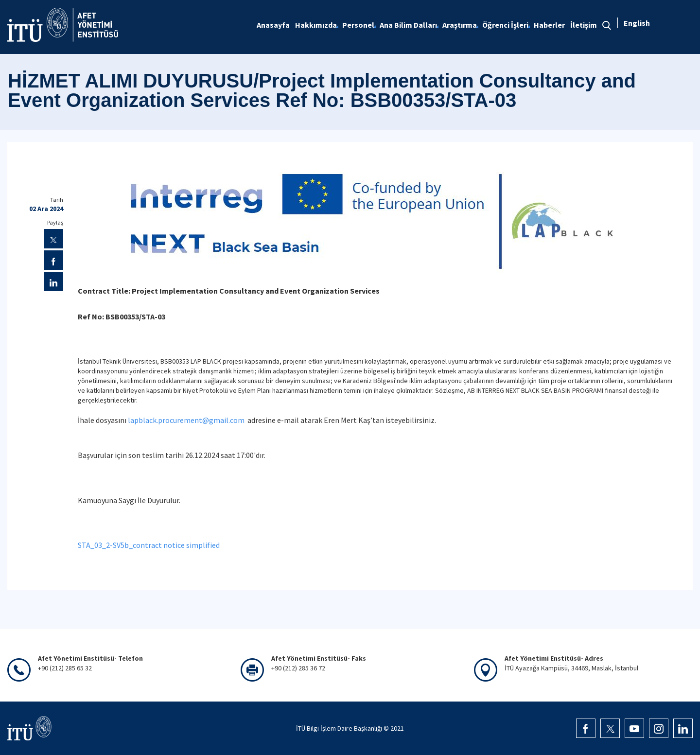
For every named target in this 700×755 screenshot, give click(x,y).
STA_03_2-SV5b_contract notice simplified (149, 545)
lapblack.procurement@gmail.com (186, 420)
